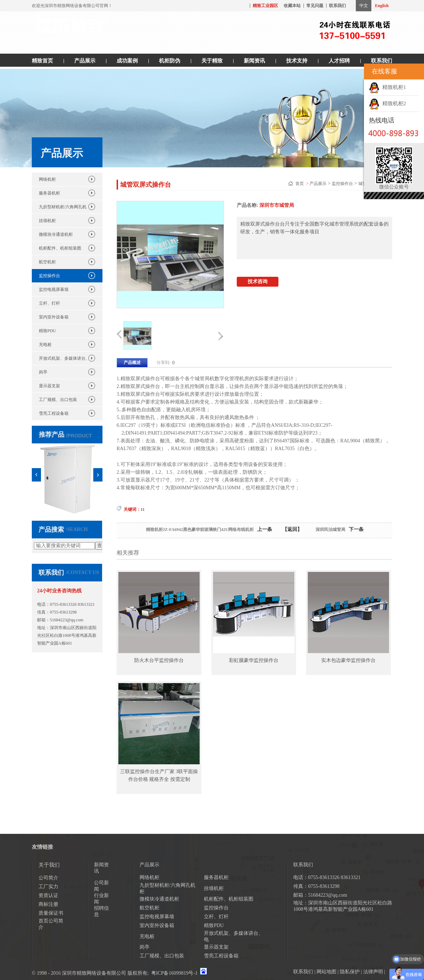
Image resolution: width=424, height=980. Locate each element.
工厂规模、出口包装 (58, 400)
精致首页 (42, 61)
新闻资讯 (254, 61)
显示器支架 (49, 386)
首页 (300, 184)
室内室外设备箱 (54, 317)
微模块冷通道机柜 (56, 234)
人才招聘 (339, 61)
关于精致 (212, 61)
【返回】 (292, 529)
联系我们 (337, 6)
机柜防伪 (170, 61)
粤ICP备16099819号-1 (174, 973)
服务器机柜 (49, 193)
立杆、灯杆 (49, 303)
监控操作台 (49, 276)
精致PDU (47, 331)
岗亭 (43, 372)
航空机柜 (47, 262)
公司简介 (48, 878)
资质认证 (48, 895)
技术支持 (297, 61)
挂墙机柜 (47, 221)
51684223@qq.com (67, 620)
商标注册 (48, 904)
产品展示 (85, 61)
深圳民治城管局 (330, 530)
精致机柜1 (387, 87)
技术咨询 (258, 282)
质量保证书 (51, 913)
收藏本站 (292, 6)
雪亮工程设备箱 (54, 413)
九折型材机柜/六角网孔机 (63, 207)
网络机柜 (47, 179)
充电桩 (45, 345)
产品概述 (132, 363)
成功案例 (127, 61)
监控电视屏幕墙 (54, 289)
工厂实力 (48, 887)
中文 (364, 6)
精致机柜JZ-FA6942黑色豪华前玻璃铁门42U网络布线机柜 (200, 530)
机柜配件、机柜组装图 (60, 248)
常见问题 (315, 6)
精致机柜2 (387, 103)
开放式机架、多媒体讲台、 (64, 358)
